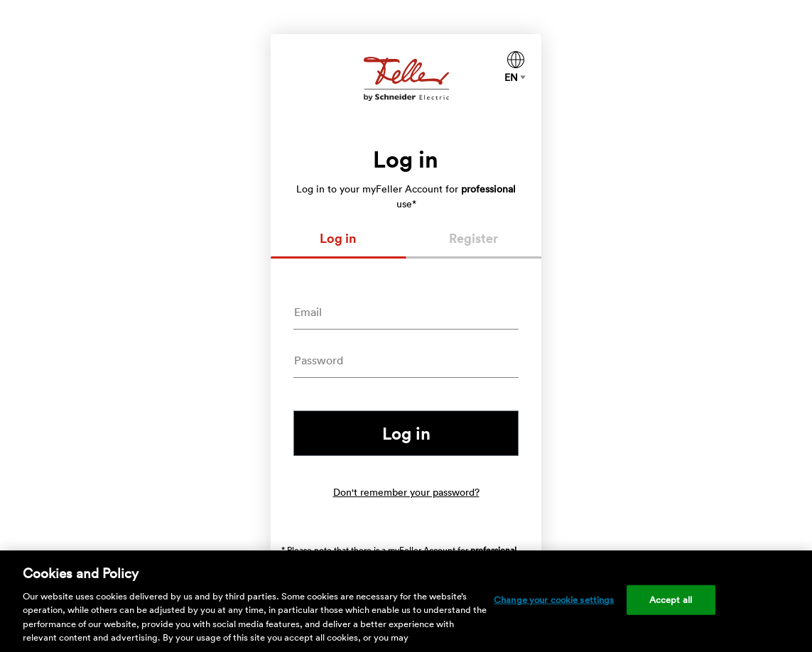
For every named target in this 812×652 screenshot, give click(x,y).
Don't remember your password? (406, 492)
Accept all (671, 600)
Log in (338, 238)
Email (308, 312)
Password (319, 360)
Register (473, 238)
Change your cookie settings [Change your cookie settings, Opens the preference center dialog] (554, 600)
